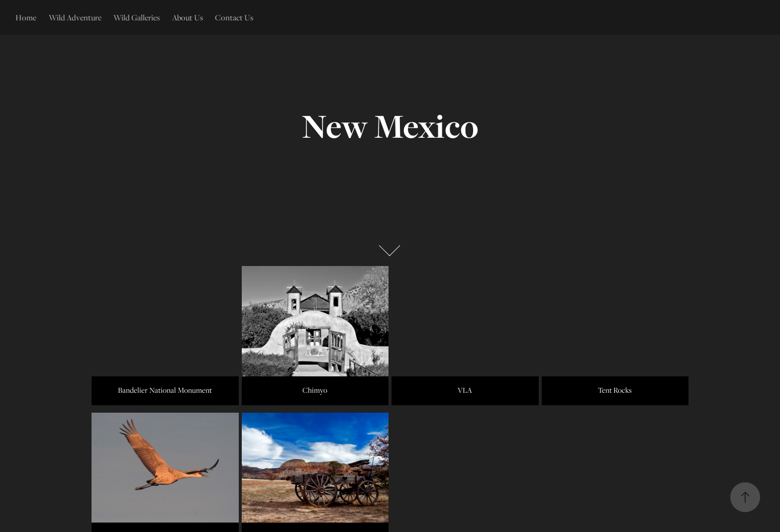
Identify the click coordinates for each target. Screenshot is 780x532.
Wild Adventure (75, 17)
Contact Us (234, 17)
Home (26, 17)
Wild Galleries (137, 17)
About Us (188, 17)
